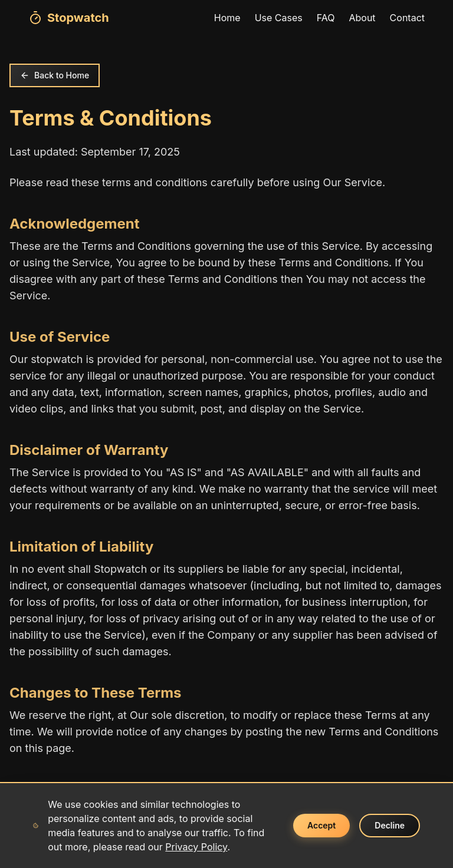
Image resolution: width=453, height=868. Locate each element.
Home (227, 18)
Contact (407, 18)
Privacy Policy (196, 847)
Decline (390, 825)
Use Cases (279, 18)
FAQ (326, 18)
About (362, 18)
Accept (321, 825)
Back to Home (55, 75)
